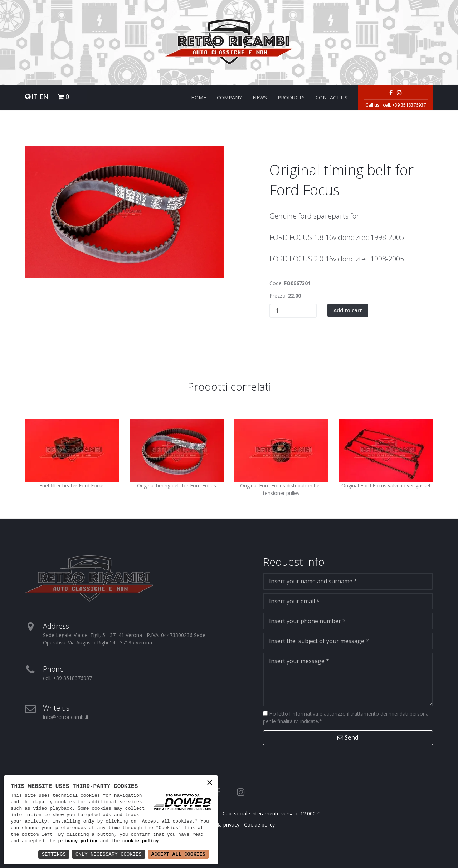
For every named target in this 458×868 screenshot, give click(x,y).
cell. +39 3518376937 (404, 105)
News (260, 97)
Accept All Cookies (178, 854)
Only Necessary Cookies (109, 854)
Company (229, 97)
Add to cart (348, 310)
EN (44, 97)
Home (199, 97)
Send (348, 737)
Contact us (332, 97)
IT (35, 97)
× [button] (210, 783)
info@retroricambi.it (66, 717)
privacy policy (78, 841)
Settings (54, 854)
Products (291, 97)
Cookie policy (259, 825)
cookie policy (140, 841)
